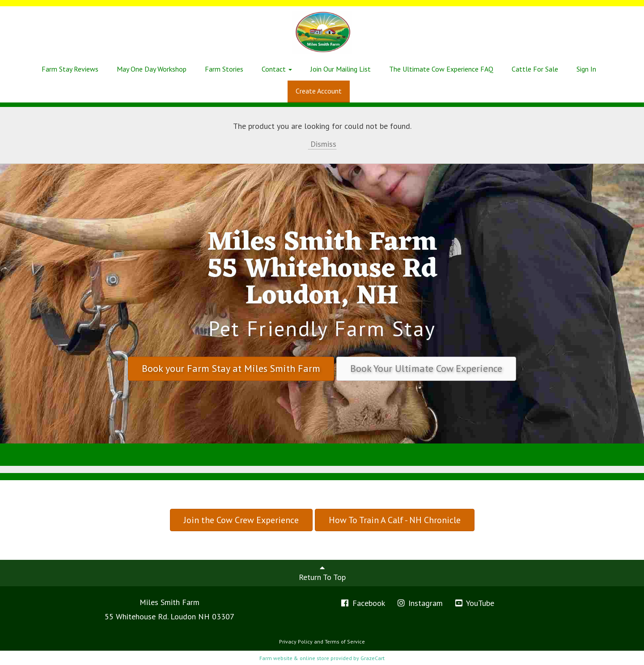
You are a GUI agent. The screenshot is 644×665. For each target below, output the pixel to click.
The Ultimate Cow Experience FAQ (441, 69)
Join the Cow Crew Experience (241, 520)
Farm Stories (224, 69)
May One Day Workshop (152, 69)
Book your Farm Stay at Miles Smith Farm (231, 368)
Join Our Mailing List (341, 69)
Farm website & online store (294, 658)
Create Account (319, 91)
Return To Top (322, 573)
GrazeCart (373, 658)
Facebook (362, 603)
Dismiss (322, 144)
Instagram (420, 603)
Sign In (586, 69)
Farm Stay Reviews (70, 69)
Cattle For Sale (535, 69)
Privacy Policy (296, 642)
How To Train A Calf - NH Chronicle (395, 520)
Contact (277, 69)
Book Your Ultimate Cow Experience (426, 368)
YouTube (474, 603)
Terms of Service (345, 642)
